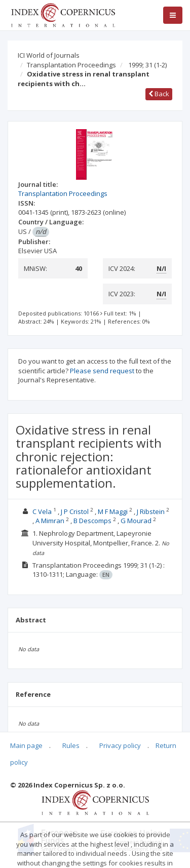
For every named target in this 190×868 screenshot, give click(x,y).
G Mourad (136, 521)
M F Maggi (113, 511)
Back (159, 94)
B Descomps (92, 521)
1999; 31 (147, 65)
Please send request (102, 371)
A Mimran (50, 521)
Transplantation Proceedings (71, 65)
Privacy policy (120, 745)
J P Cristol (75, 511)
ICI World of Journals (49, 55)
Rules (71, 745)
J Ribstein (151, 511)
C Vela (42, 511)
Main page (26, 745)
